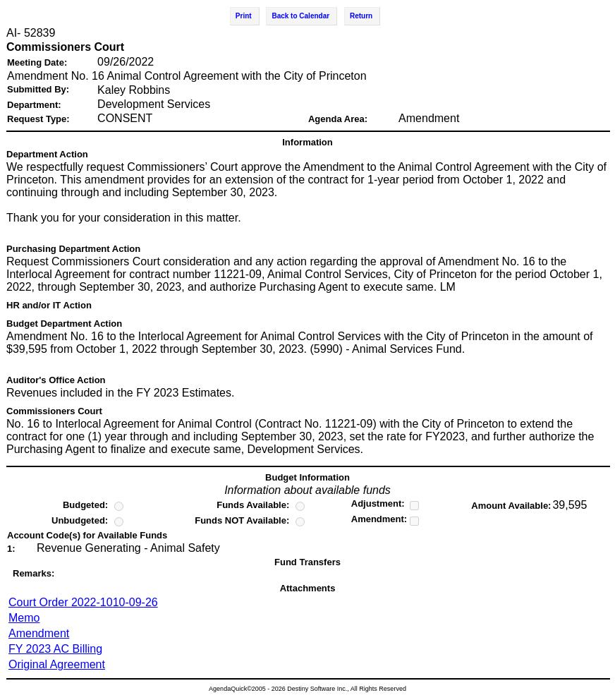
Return (361, 16)
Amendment (39, 633)
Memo (24, 618)
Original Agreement (57, 664)
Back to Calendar (300, 16)
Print (244, 16)
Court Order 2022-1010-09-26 (83, 602)
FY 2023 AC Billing (55, 649)
